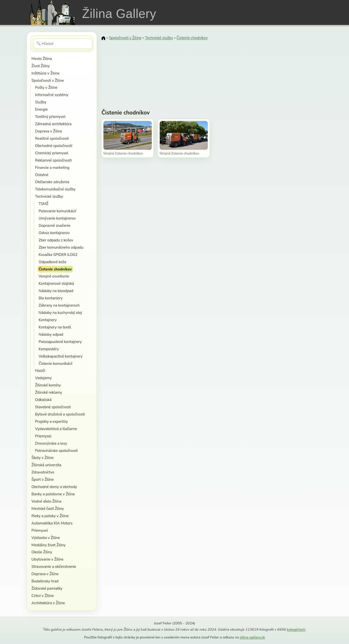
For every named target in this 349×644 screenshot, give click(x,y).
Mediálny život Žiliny (49, 545)
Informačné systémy (52, 95)
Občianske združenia (52, 182)
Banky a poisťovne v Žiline (53, 494)
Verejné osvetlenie (54, 276)
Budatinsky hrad (45, 581)
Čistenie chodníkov (55, 269)
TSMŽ (44, 204)
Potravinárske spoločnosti (56, 451)
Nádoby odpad (51, 334)
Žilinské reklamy (49, 392)
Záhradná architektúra (53, 124)
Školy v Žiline (43, 458)
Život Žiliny (41, 66)
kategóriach (296, 629)
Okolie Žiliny (42, 552)
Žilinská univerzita (46, 465)
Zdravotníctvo (43, 472)
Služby (41, 102)
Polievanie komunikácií (57, 211)
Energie (41, 109)
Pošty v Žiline (46, 87)
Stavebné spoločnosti (53, 407)
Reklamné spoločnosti (53, 160)
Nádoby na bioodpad (56, 291)
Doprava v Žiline (49, 131)
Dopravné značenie (54, 225)
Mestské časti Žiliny (48, 509)
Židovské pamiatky (47, 588)
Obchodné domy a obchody (54, 487)
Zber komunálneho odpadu (61, 247)
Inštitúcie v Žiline (45, 73)
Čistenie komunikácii (55, 363)
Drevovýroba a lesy (51, 443)
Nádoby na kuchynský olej (60, 313)
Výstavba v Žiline (46, 538)
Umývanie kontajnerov (57, 218)
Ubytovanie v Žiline (48, 559)
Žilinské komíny (48, 385)
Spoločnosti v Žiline (48, 80)
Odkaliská (43, 400)
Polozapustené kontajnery (60, 342)
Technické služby (49, 196)
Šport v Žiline (43, 479)
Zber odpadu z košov (56, 240)
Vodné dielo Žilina (46, 501)
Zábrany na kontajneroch (59, 305)
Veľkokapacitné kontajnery (60, 356)
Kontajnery (48, 320)
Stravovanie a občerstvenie (54, 567)
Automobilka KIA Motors (52, 523)
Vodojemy (43, 378)
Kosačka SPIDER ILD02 (58, 255)
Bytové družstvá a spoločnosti (60, 414)
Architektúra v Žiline (48, 603)
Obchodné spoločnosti (54, 146)
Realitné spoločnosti (52, 138)
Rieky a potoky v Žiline (50, 516)
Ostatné (42, 175)
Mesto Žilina (42, 59)
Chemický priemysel (52, 153)
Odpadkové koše (52, 262)
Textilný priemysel (50, 117)
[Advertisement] (212, 72)
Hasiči (40, 371)
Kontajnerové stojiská (56, 283)
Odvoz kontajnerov (54, 233)
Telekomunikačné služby (55, 189)
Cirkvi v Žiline (43, 596)
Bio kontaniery (51, 298)
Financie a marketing (52, 167)
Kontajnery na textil (55, 327)
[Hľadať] (63, 44)
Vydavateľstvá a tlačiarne (56, 429)
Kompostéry (49, 349)
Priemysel (43, 436)
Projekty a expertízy (52, 421)
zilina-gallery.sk (252, 637)
